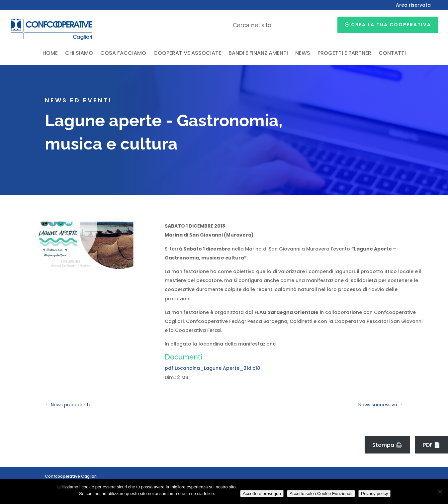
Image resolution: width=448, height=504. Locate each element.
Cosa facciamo (123, 54)
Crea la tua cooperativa (391, 25)
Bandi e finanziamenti (258, 54)
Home (50, 54)
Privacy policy (374, 494)
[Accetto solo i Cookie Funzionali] (440, 491)
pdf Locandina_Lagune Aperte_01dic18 (212, 368)
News (303, 54)
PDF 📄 (432, 445)
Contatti (392, 54)
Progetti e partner (344, 54)
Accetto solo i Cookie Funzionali (321, 494)
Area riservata (413, 5)
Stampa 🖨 (387, 445)
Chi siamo (79, 54)
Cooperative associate (187, 54)
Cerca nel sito (252, 25)
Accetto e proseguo (262, 494)
